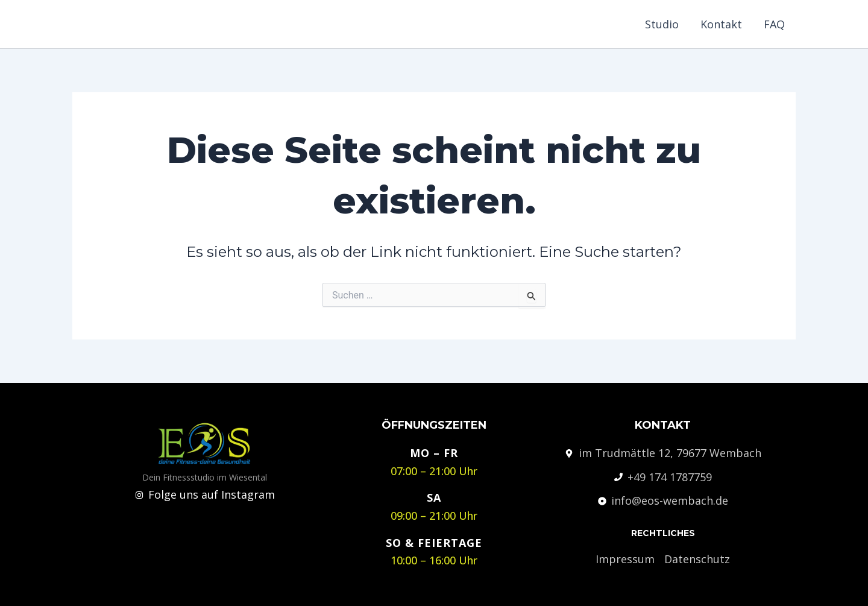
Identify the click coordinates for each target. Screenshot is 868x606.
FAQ (774, 24)
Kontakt (721, 24)
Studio (662, 24)
